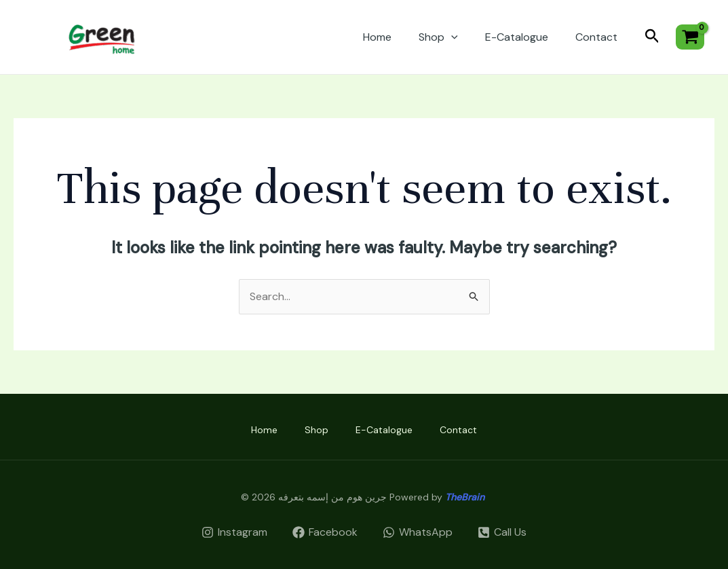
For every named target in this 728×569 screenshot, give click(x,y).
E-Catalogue (517, 37)
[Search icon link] (652, 37)
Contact (596, 37)
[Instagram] (235, 532)
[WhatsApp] (418, 532)
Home (377, 37)
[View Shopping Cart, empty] (690, 37)
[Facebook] (325, 532)
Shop (438, 37)
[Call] (502, 532)
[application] (451, 37)
